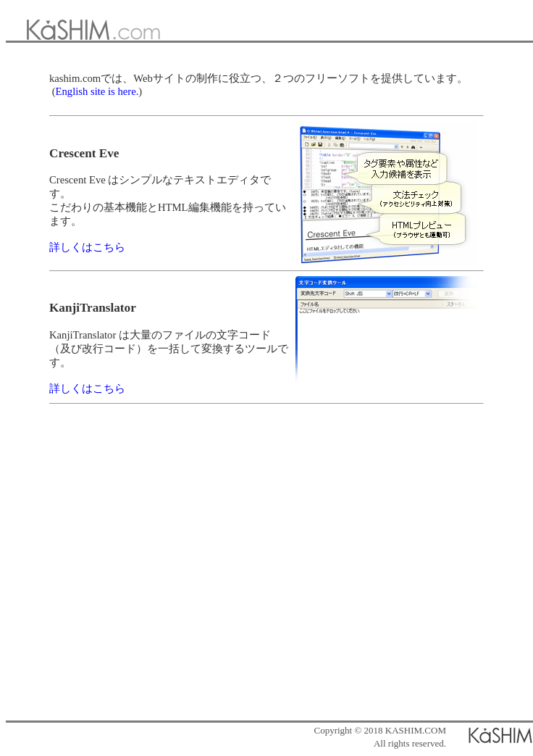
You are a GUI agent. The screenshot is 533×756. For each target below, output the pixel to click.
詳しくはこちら (87, 247)
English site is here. (97, 91)
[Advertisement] (264, 572)
